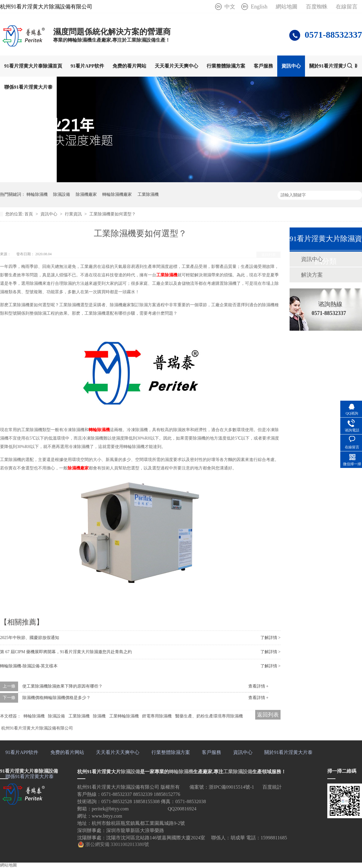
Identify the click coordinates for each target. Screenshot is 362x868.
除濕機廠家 (86, 194)
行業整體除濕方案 (226, 66)
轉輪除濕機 (37, 194)
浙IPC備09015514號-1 (231, 787)
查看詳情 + (258, 686)
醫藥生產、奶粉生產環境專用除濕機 (209, 716)
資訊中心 (291, 66)
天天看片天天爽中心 (176, 66)
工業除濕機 (148, 194)
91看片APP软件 (87, 66)
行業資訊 (74, 214)
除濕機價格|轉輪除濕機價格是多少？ (57, 698)
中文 (230, 7)
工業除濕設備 (238, 772)
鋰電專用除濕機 (157, 716)
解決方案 (312, 275)
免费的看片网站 (129, 66)
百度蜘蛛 (317, 7)
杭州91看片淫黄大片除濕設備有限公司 (37, 728)
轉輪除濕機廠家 (117, 194)
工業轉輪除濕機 (124, 716)
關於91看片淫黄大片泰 (333, 66)
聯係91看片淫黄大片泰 (28, 87)
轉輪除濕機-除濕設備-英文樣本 (29, 666)
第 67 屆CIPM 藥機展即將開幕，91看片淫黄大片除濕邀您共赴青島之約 (66, 652)
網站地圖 (287, 7)
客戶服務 (263, 66)
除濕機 (99, 716)
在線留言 (347, 7)
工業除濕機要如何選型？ (113, 214)
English (259, 7)
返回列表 (268, 255)
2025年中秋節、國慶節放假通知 (30, 638)
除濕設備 (62, 194)
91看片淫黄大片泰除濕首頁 (33, 66)
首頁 (29, 214)
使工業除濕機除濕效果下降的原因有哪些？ (62, 686)
